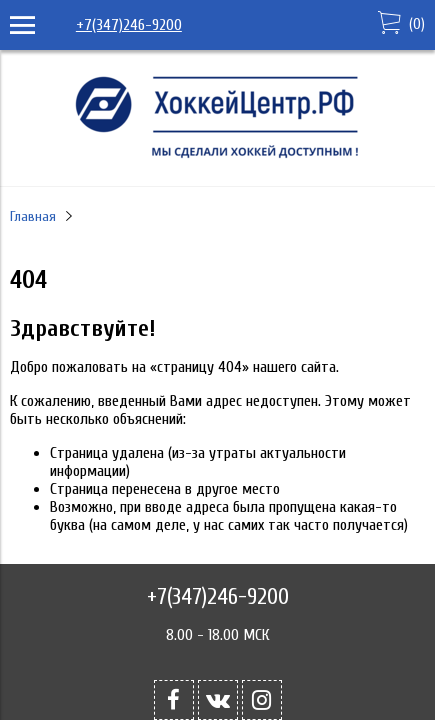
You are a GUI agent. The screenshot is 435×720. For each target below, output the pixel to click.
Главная (33, 216)
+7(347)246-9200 (129, 25)
